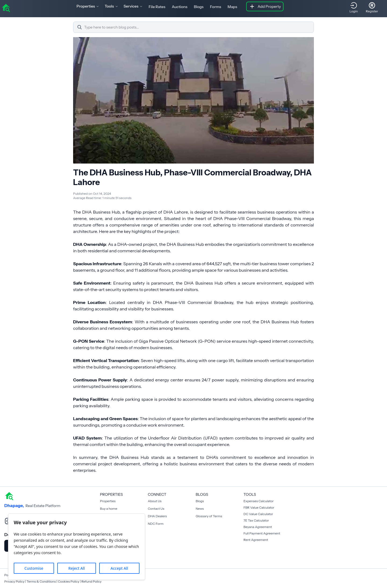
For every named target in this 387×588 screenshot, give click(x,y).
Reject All (76, 568)
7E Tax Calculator (256, 520)
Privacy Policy (14, 581)
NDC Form (156, 524)
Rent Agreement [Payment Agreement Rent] (256, 540)
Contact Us (156, 509)
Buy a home (109, 509)
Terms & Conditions (41, 581)
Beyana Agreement (258, 527)
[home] (6, 8)
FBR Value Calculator (259, 507)
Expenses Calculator (259, 501)
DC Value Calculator (258, 514)
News (200, 509)
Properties (108, 501)
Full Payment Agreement (262, 533)
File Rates (157, 7)
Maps (232, 7)
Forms (215, 7)
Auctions (180, 7)
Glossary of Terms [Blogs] (209, 516)
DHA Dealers (157, 516)
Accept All (119, 568)
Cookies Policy (69, 581)
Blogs (199, 7)
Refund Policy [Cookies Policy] (92, 581)
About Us (155, 501)
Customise (34, 568)
